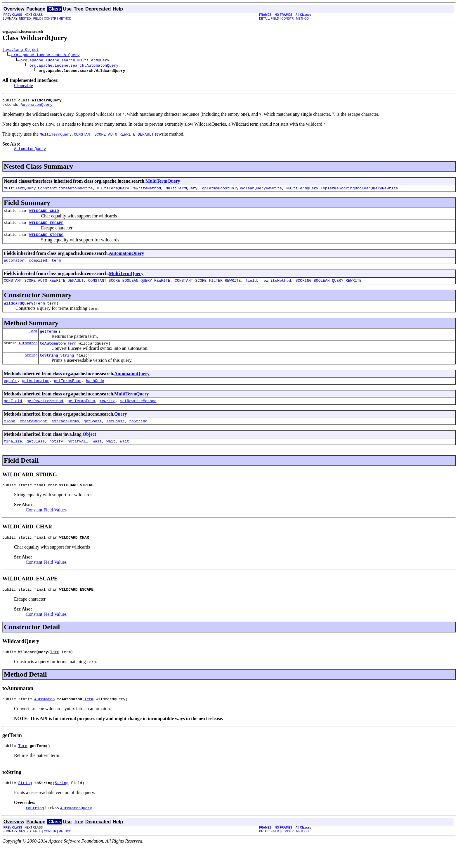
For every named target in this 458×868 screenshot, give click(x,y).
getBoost (93, 436)
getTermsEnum (68, 394)
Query (121, 428)
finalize (13, 457)
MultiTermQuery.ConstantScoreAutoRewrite (48, 192)
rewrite (108, 415)
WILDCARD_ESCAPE (46, 229)
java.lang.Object (21, 50)
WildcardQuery (19, 313)
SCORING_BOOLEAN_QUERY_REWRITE (329, 289)
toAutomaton (52, 355)
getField (13, 415)
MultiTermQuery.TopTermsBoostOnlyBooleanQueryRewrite (224, 192)
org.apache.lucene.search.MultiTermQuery (65, 61)
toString (49, 367)
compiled (38, 268)
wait (97, 457)
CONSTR (50, 19)
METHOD (65, 19)
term (56, 268)
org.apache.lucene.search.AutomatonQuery (74, 66)
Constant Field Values (46, 526)
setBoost (115, 436)
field (251, 289)
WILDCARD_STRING (46, 242)
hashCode (95, 394)
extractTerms (65, 436)
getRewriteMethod (45, 415)
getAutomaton (36, 394)
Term (40, 313)
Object (89, 449)
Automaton (28, 354)
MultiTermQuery (163, 185)
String (31, 367)
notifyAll (78, 457)
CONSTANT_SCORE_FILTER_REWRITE (208, 289)
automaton (14, 268)
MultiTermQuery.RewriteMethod (129, 192)
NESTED (25, 19)
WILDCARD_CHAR (44, 216)
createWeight (34, 436)
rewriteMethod (276, 289)
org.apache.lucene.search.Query (46, 56)
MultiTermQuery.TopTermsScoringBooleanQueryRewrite (342, 192)
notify (56, 457)
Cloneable (24, 86)
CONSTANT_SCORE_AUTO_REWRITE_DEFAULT (44, 289)
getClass (36, 457)
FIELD (37, 19)
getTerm (48, 342)
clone (9, 436)
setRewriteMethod (138, 415)
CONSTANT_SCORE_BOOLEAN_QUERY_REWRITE (129, 289)
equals (11, 394)
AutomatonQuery (36, 107)
